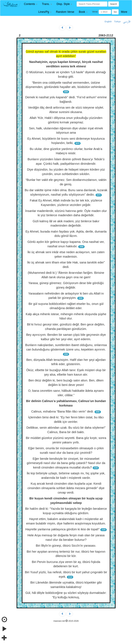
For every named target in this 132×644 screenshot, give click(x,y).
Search (113, 4)
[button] (31, 4)
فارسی (127, 22)
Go (115, 12)
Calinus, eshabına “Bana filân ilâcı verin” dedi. (62, 411)
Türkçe (117, 22)
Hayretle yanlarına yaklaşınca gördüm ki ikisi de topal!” (62, 529)
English (108, 22)
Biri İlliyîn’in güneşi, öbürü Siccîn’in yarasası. (66, 546)
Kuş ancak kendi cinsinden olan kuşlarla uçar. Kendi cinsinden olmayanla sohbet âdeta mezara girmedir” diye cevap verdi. (66, 488)
